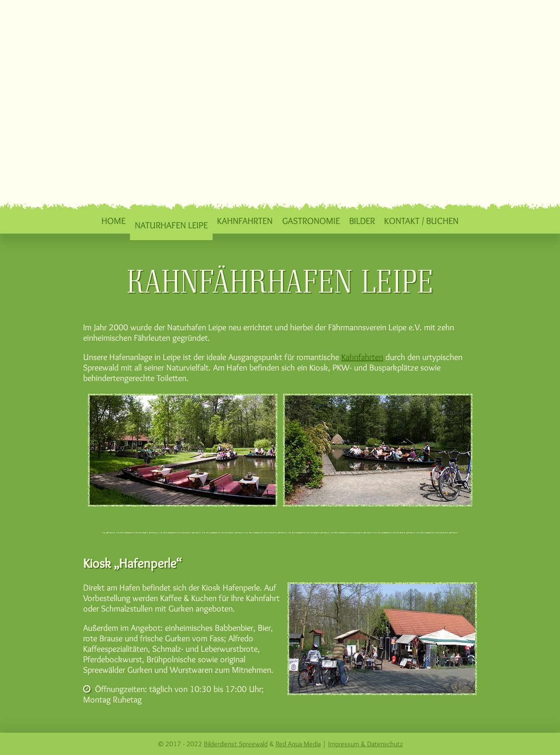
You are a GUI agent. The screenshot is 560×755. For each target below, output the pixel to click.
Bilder (362, 220)
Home (114, 220)
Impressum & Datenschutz (366, 744)
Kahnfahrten (245, 220)
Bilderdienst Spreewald (236, 744)
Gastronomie (311, 220)
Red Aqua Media (298, 744)
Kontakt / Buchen (421, 220)
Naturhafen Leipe (171, 225)
